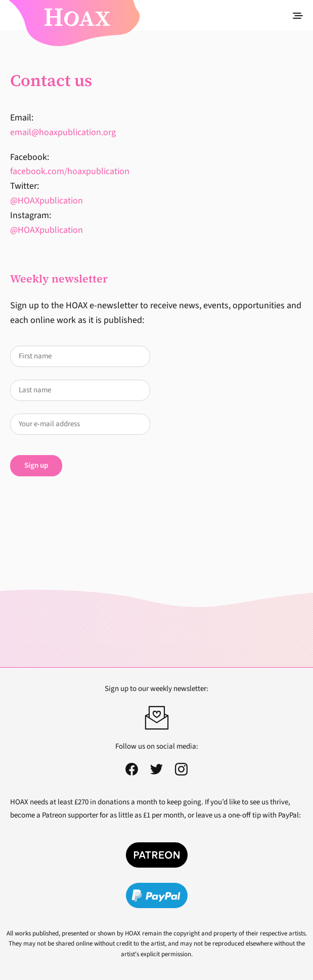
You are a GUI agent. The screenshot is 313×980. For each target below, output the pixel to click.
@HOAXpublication (47, 201)
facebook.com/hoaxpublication (70, 171)
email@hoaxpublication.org (63, 132)
